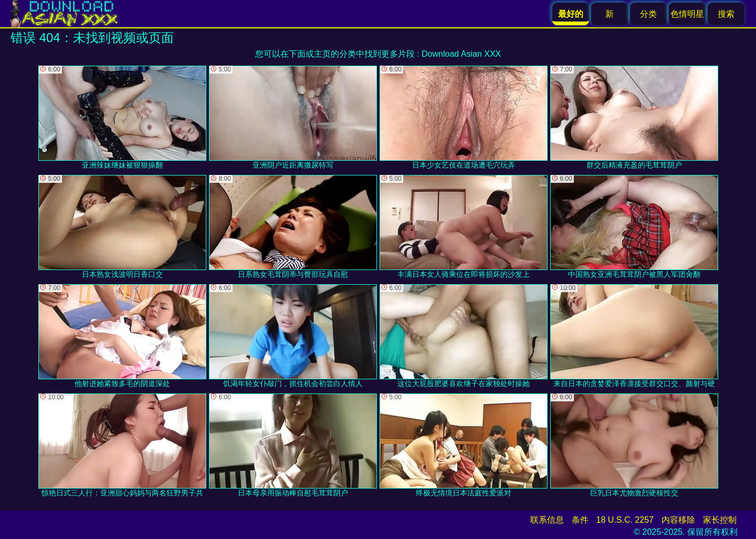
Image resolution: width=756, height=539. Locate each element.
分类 (648, 14)
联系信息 (547, 520)
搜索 (726, 14)
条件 (580, 520)
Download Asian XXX (461, 54)
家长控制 (720, 520)
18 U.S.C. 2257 (625, 520)
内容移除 (678, 520)
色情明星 (687, 14)
